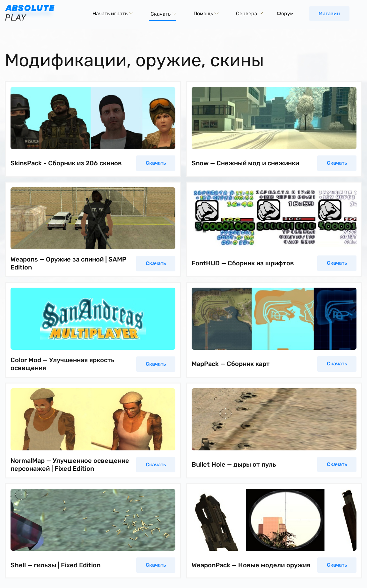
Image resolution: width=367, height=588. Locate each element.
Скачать (156, 163)
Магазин (329, 14)
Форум (285, 14)
